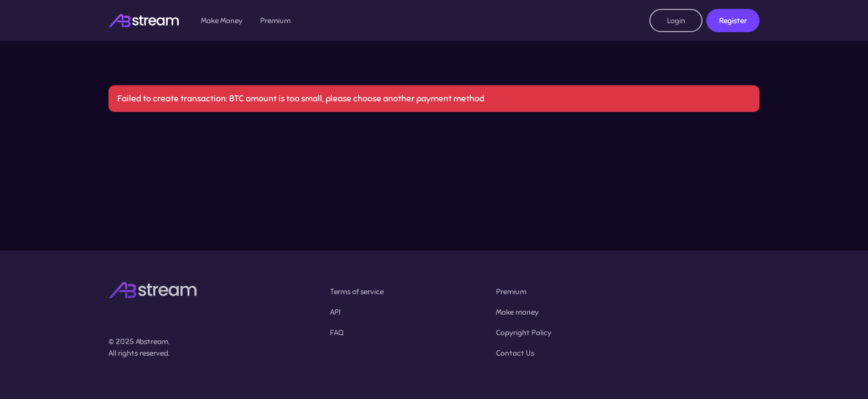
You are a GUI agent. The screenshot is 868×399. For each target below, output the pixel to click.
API (335, 312)
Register (733, 21)
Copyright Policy (524, 333)
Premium (275, 21)
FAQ (337, 333)
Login (676, 21)
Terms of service (357, 292)
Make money (517, 312)
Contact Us (515, 353)
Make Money (222, 21)
